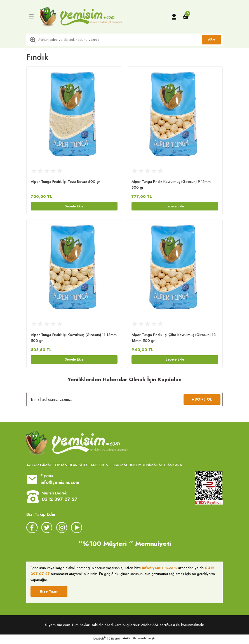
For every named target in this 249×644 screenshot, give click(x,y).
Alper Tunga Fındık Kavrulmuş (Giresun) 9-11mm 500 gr (171, 184)
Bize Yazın (49, 593)
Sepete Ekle (74, 206)
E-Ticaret (114, 640)
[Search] (124, 40)
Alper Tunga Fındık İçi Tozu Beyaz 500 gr (65, 182)
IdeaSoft (99, 640)
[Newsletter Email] (124, 401)
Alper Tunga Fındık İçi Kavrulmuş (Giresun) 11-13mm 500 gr (74, 338)
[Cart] (186, 17)
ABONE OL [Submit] (202, 401)
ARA (212, 40)
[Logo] (81, 17)
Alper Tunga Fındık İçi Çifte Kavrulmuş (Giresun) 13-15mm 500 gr (174, 338)
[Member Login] (174, 17)
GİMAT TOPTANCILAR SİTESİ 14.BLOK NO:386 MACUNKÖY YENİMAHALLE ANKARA (104, 467)
